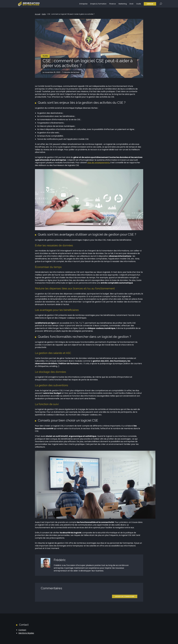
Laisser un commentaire (125, 596)
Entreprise (83, 5)
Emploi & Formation (98, 5)
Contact (22, 630)
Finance (113, 5)
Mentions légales (26, 633)
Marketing (123, 5)
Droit (131, 5)
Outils (139, 5)
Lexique (150, 5)
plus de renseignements (99, 163)
